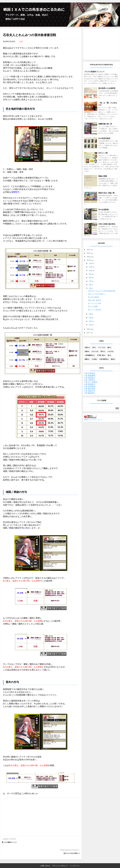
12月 (91, 263)
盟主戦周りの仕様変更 (107, 88)
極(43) (109, 347)
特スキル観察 (93, 307)
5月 (90, 288)
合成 (21, 42)
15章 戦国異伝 (90, 378)
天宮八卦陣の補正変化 (107, 224)
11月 (91, 267)
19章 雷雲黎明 (90, 387)
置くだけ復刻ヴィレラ (9, 842)
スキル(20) (110, 351)
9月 (90, 274)
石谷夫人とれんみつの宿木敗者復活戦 (102, 291)
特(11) (109, 355)
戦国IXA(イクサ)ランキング (93, 420)
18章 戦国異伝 (90, 384)
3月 (90, 318)
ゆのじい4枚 (103, 153)
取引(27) (103, 351)
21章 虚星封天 (90, 391)
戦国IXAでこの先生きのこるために (49, 866)
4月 (90, 314)
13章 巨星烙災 (90, 373)
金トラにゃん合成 (94, 303)
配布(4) (113, 359)
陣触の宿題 (103, 176)
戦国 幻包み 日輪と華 (106, 193)
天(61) (94, 347)
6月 (90, 285)
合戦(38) (87, 351)
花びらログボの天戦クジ (72, 842)
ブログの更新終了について (94, 72)
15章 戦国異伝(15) (90, 355)
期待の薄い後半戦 (94, 300)
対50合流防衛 (103, 210)
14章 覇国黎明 (90, 376)
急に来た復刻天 (94, 297)
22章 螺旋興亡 (90, 393)
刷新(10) (87, 359)
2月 (90, 321)
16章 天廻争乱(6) (104, 359)
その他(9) (94, 359)
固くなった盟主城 (94, 310)
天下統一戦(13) (101, 355)
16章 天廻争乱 (90, 380)
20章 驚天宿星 (90, 389)
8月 (90, 278)
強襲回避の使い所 (105, 124)
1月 (90, 325)
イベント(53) (102, 347)
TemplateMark (88, 866)
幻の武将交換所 (104, 138)
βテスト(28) (95, 351)
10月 (91, 271)
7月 (90, 281)
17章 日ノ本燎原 (90, 382)
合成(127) (87, 347)
